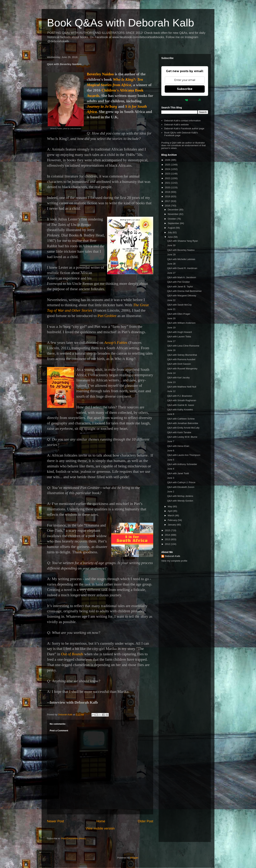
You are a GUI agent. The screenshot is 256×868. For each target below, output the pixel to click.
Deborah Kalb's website (176, 125)
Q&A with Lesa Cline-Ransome (183, 346)
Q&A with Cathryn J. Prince (181, 482)
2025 (168, 165)
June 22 (171, 300)
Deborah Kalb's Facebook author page (184, 128)
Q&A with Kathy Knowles (180, 410)
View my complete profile (174, 561)
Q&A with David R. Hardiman (182, 268)
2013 (168, 539)
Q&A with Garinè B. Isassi (180, 405)
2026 (168, 160)
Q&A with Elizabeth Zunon (181, 487)
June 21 (171, 309)
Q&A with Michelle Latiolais (181, 259)
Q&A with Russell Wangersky (182, 369)
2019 (168, 192)
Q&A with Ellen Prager (179, 314)
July (170, 232)
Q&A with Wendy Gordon (180, 501)
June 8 (171, 414)
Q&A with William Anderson (181, 323)
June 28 (171, 264)
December (174, 210)
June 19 (171, 328)
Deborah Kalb (173, 556)
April (170, 511)
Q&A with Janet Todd (178, 473)
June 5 (171, 460)
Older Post (145, 821)
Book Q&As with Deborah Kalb (121, 23)
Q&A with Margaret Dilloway (182, 296)
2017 (168, 201)
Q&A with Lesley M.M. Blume (182, 437)
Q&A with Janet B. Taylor (180, 287)
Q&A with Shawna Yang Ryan (182, 241)
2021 (168, 183)
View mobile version (100, 828)
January (172, 525)
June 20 (171, 318)
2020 (168, 187)
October (172, 219)
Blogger (134, 858)
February (173, 520)
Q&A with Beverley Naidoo (181, 250)
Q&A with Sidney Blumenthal (182, 355)
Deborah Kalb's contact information (182, 121)
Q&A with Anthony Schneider (182, 464)
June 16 (171, 350)
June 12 (171, 391)
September (174, 223)
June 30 (171, 245)
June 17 (171, 341)
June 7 (171, 441)
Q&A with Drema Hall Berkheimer (184, 291)
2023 (168, 174)
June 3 (171, 478)
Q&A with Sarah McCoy (179, 305)
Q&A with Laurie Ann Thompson (184, 455)
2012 (168, 544)
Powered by (185, 100)
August (172, 228)
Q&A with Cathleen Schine (181, 419)
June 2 (171, 492)
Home (101, 821)
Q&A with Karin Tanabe (179, 432)
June (171, 237)
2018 (168, 196)
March (171, 515)
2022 (168, 178)
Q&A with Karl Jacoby (178, 378)
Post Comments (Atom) (74, 838)
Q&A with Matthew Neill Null (182, 387)
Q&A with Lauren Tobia (179, 337)
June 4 (171, 469)
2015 (168, 530)
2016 (168, 206)
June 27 (171, 273)
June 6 (171, 451)
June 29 (171, 255)
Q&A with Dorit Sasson (179, 364)
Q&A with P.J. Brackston (180, 396)
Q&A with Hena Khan (178, 446)
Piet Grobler (107, 316)
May (170, 506)
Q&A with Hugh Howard (179, 332)
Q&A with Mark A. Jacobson (181, 277)
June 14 (171, 373)
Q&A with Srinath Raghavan (182, 400)
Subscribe (185, 89)
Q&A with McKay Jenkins (180, 496)
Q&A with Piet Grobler (178, 282)
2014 (168, 535)
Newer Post (55, 821)
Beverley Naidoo (100, 74)
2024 (168, 169)
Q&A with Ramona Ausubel (181, 359)
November (174, 214)
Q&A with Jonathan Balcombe (183, 423)
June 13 (171, 382)
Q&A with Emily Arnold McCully (183, 428)
